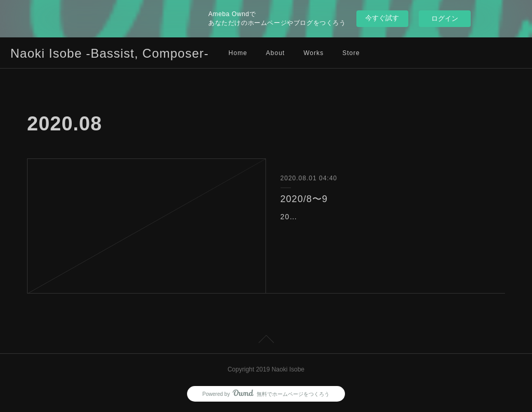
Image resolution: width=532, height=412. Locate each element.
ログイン (445, 18)
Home (238, 53)
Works (314, 53)
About (275, 53)
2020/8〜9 (304, 199)
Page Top (266, 341)
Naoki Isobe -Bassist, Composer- (110, 53)
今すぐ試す (382, 18)
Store (351, 53)
